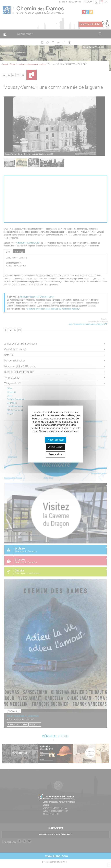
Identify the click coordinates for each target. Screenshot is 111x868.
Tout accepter (55, 440)
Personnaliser (55, 454)
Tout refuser (55, 447)
